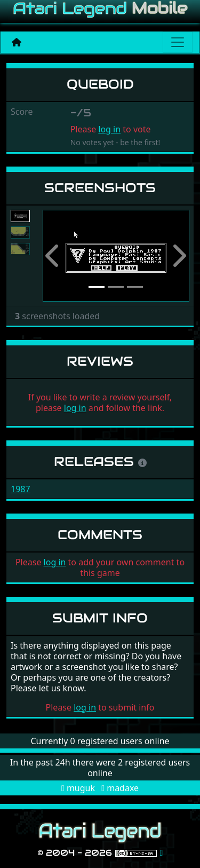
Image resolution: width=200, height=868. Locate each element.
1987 (21, 489)
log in (109, 129)
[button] (54, 256)
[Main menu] (178, 42)
